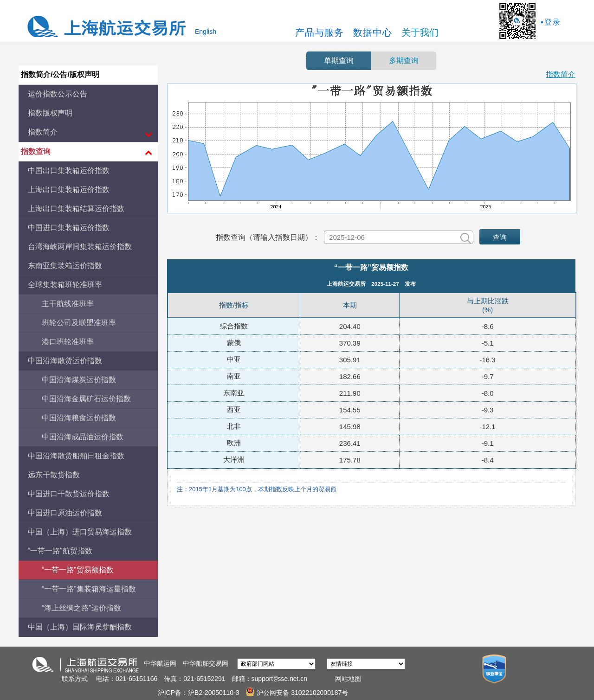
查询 (500, 237)
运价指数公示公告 (58, 94)
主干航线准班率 (68, 304)
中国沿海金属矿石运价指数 (86, 399)
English (206, 32)
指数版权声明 (50, 113)
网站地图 (348, 679)
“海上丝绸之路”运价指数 (81, 608)
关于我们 (420, 32)
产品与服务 (320, 32)
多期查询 (404, 61)
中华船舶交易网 (206, 663)
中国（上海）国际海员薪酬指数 (80, 627)
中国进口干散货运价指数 (69, 494)
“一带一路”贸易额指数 (78, 570)
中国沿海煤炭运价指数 (79, 380)
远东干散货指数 (54, 475)
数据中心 (373, 32)
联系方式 (75, 679)
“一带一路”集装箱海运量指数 (89, 589)
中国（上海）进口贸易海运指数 (80, 532)
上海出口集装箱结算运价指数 (76, 209)
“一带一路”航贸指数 (60, 551)
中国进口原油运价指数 (65, 513)
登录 (553, 22)
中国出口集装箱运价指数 (69, 170)
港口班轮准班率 (68, 342)
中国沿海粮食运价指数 (79, 418)
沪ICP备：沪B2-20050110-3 (200, 693)
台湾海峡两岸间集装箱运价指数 (80, 247)
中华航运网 (160, 663)
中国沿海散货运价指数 (65, 361)
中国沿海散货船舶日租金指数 (76, 456)
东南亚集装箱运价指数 (65, 266)
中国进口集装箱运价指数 (69, 228)
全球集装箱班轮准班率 (65, 285)
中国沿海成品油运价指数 (83, 437)
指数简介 (561, 74)
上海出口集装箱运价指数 (69, 189)
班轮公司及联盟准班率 (79, 323)
